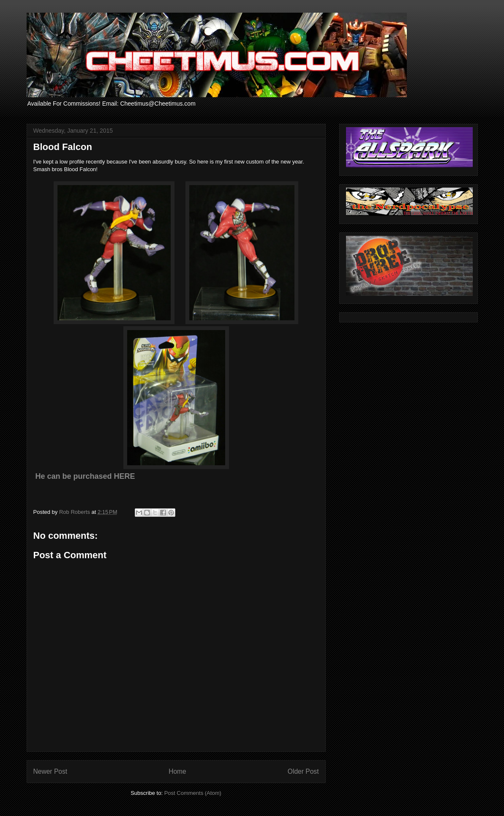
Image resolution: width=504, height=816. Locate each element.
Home (177, 771)
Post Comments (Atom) (193, 793)
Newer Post (50, 771)
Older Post (303, 771)
